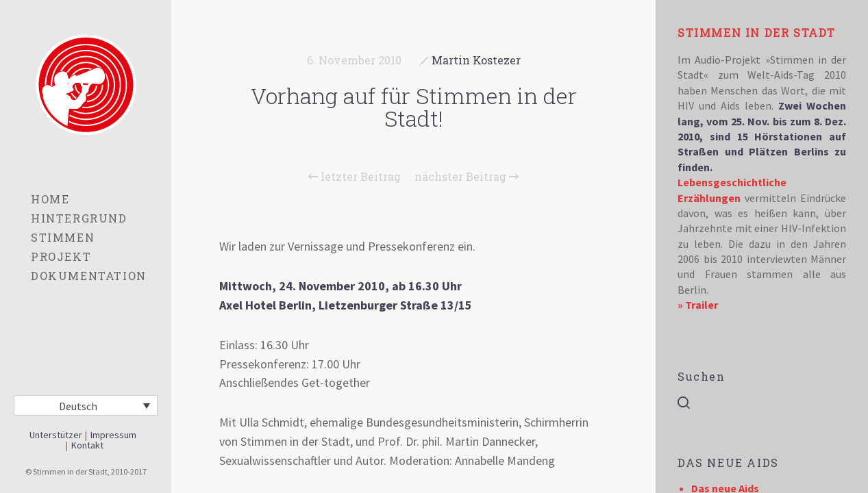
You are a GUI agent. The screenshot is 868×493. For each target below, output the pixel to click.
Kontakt (87, 445)
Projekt (61, 256)
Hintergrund (79, 218)
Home (50, 199)
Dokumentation (89, 276)
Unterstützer (56, 435)
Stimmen (63, 237)
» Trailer (698, 305)
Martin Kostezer (476, 60)
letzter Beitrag (355, 177)
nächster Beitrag (467, 177)
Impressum (113, 435)
